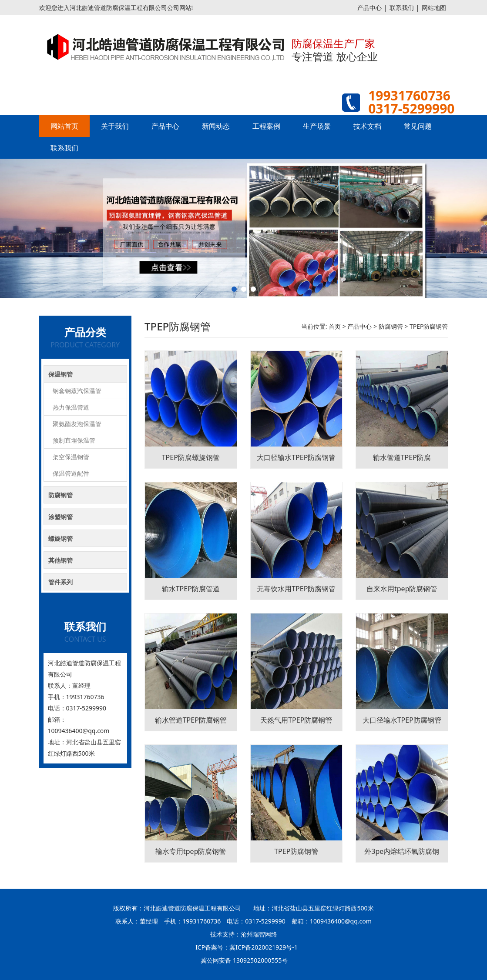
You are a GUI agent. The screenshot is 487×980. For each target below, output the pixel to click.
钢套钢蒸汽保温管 (77, 391)
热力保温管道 (71, 407)
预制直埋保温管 (74, 440)
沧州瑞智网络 (259, 934)
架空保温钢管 (71, 457)
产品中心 (369, 8)
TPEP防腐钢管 (429, 326)
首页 (335, 326)
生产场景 (317, 126)
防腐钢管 (391, 326)
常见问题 (418, 126)
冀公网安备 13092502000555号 (244, 960)
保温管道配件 (71, 473)
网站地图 (434, 8)
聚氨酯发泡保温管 (77, 424)
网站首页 (64, 126)
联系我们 (402, 8)
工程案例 (266, 126)
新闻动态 (216, 126)
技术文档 (367, 126)
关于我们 (115, 126)
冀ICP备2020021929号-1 (264, 947)
